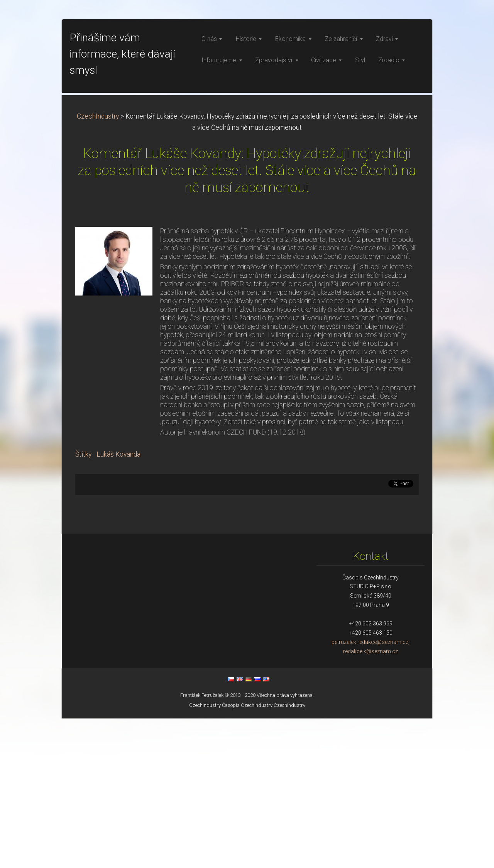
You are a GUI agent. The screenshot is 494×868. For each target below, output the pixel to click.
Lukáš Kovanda (118, 604)
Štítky (83, 604)
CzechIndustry (98, 266)
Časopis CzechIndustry (247, 855)
